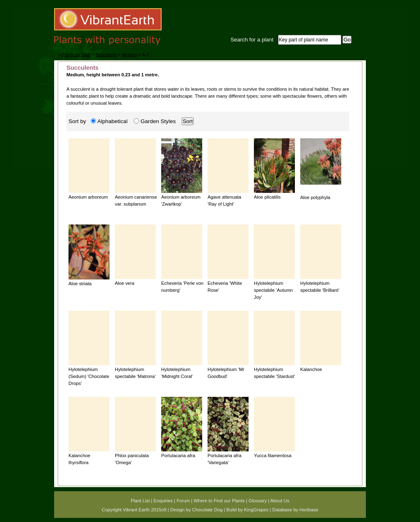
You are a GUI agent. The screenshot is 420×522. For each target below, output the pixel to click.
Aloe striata (80, 284)
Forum (183, 501)
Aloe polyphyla (315, 197)
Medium (130, 55)
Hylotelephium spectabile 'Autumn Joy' (273, 290)
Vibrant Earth (136, 510)
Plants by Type (76, 55)
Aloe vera (125, 283)
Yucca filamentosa (273, 456)
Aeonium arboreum (88, 197)
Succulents (106, 55)
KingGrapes (256, 510)
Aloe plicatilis (267, 197)
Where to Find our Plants (219, 501)
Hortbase (309, 510)
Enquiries (163, 501)
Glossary (258, 501)
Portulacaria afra (178, 456)
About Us (280, 501)
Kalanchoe (311, 369)
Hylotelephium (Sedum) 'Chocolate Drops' (89, 377)
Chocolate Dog (207, 510)
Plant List (140, 501)
